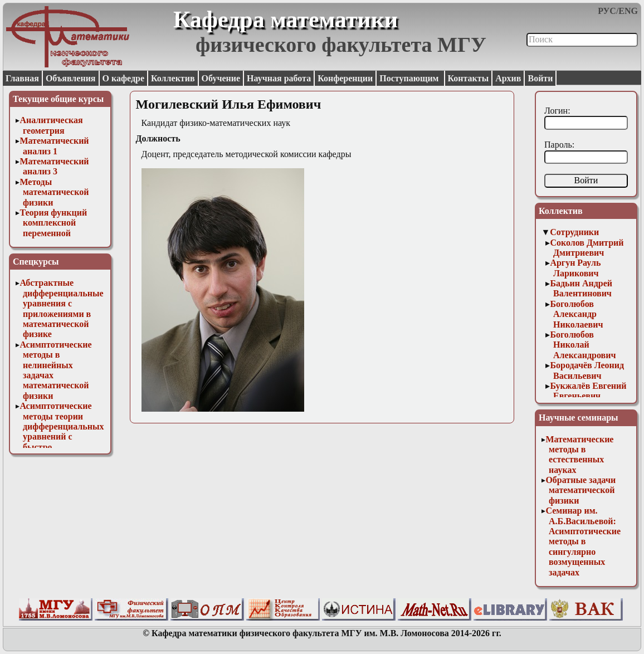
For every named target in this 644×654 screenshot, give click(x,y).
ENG (628, 11)
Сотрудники (574, 232)
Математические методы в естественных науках (579, 455)
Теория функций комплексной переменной (53, 223)
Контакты (469, 78)
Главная (22, 78)
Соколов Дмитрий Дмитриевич (587, 248)
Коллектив (173, 78)
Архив (508, 78)
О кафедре (123, 78)
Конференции (345, 78)
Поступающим (410, 78)
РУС (607, 11)
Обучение (221, 78)
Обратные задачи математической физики (580, 490)
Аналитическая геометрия (51, 125)
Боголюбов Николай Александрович (583, 345)
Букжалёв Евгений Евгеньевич (588, 391)
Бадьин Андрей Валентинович (581, 288)
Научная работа (279, 78)
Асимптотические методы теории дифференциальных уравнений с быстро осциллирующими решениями (62, 436)
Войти (540, 78)
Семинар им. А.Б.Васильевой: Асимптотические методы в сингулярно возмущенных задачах (583, 541)
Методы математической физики (54, 192)
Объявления (71, 78)
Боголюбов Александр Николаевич (576, 314)
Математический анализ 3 (54, 166)
